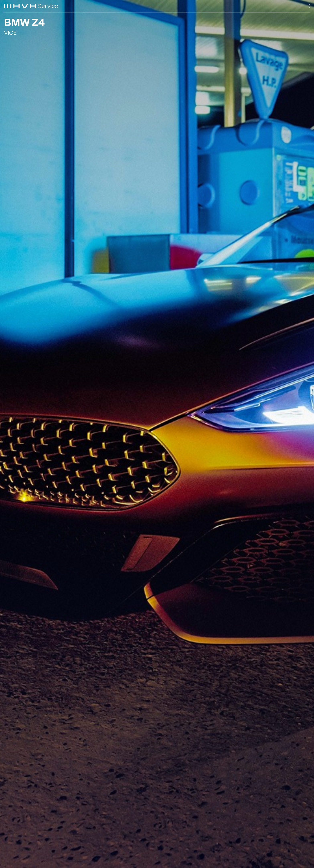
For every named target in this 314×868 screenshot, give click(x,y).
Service (48, 6)
